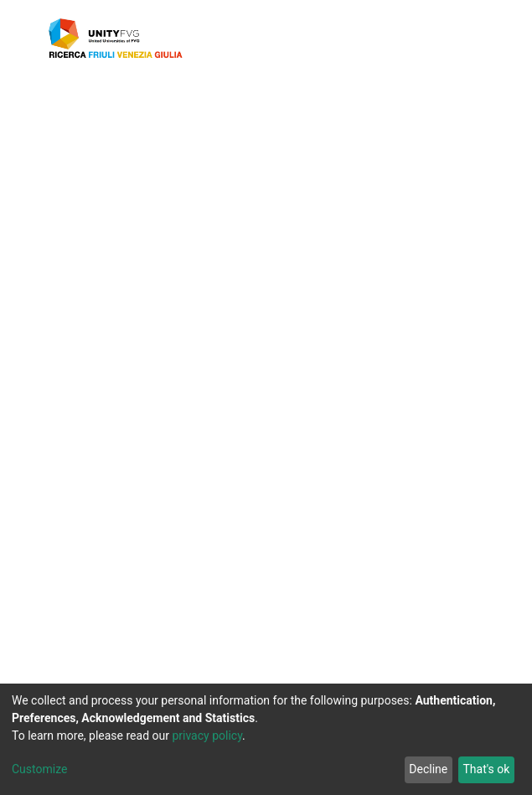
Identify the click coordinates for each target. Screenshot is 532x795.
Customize (39, 769)
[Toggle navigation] (469, 39)
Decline (425, 769)
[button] (424, 39)
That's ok (485, 769)
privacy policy (216, 736)
